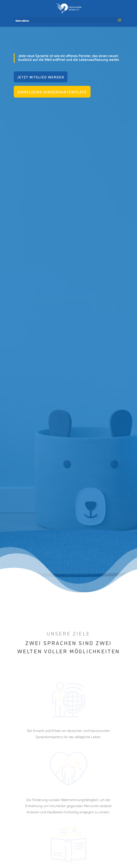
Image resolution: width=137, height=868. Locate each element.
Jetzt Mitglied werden (41, 77)
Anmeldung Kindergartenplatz (52, 92)
